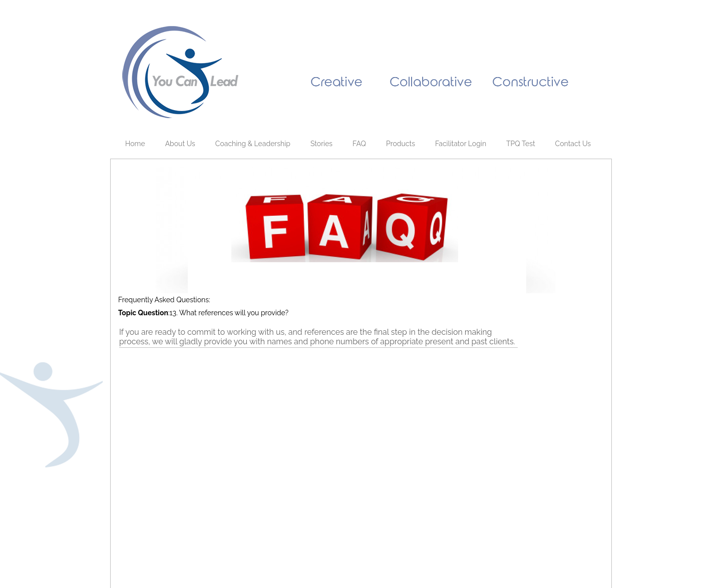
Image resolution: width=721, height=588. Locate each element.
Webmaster (229, 559)
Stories (321, 144)
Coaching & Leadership (253, 144)
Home (135, 144)
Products (401, 144)
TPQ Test (521, 144)
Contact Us (573, 144)
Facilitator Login (461, 144)
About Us (180, 144)
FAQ (359, 144)
